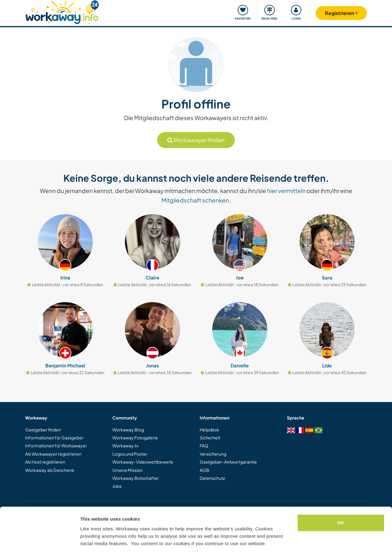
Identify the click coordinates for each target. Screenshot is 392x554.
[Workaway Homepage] (62, 11)
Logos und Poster (130, 454)
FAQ (204, 446)
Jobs (117, 486)
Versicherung (213, 454)
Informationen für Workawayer (56, 446)
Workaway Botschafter (136, 478)
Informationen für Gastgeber (54, 438)
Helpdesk (209, 430)
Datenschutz (212, 478)
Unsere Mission (128, 470)
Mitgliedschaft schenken (195, 200)
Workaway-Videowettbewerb (143, 462)
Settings (89, 542)
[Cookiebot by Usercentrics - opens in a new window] (40, 542)
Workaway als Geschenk (50, 470)
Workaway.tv (125, 446)
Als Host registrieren (45, 462)
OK (341, 504)
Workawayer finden (196, 140)
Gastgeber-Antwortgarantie (228, 462)
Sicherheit (210, 438)
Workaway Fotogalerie (135, 438)
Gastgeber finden (43, 430)
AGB (204, 470)
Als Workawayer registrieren (53, 454)
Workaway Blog (128, 430)
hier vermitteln (286, 191)
